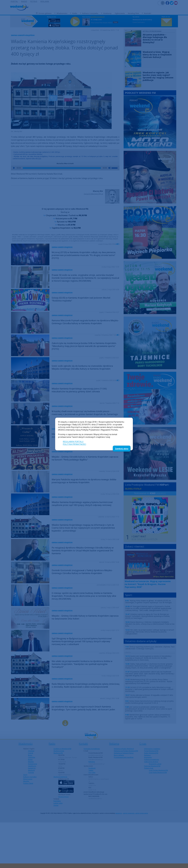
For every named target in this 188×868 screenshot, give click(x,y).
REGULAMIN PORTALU (73, 442)
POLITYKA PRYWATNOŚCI (74, 444)
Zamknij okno (122, 449)
